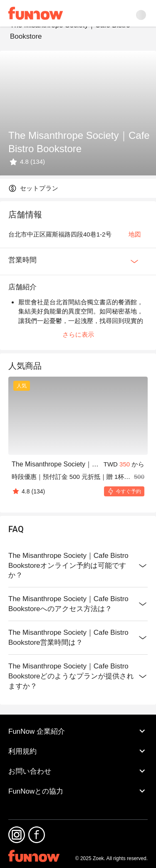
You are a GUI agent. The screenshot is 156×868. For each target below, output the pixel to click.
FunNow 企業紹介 (78, 731)
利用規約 (78, 751)
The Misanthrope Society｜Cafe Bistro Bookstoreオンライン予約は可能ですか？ (78, 566)
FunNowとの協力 (78, 791)
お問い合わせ (78, 771)
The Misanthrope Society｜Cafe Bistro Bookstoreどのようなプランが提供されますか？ (78, 676)
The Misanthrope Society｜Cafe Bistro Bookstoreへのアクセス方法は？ (78, 604)
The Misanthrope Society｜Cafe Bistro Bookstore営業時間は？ (78, 638)
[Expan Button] (134, 261)
